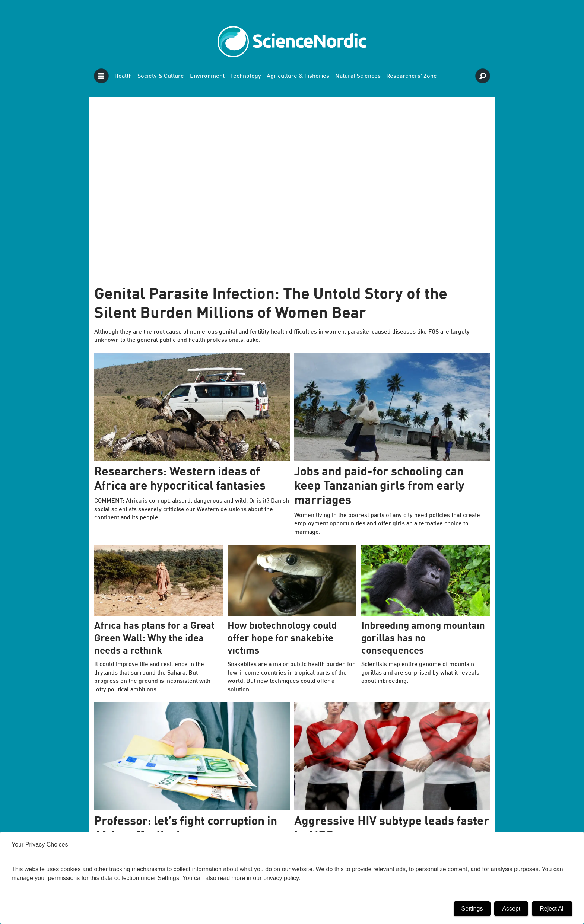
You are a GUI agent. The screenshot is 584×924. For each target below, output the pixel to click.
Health (123, 76)
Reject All (552, 909)
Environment (207, 76)
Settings (472, 909)
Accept (511, 909)
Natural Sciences (358, 76)
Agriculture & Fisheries (298, 76)
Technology (246, 76)
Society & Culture (161, 76)
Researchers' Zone (412, 76)
